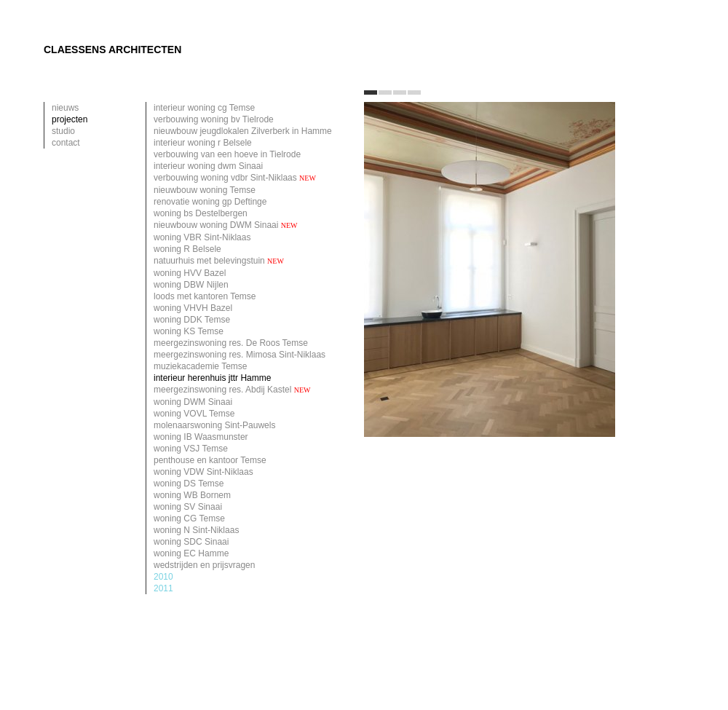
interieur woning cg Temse (204, 108)
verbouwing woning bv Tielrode (214, 119)
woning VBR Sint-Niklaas (202, 237)
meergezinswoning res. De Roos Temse (231, 343)
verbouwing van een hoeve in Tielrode (227, 154)
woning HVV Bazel (190, 273)
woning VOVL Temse (194, 414)
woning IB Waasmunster (201, 437)
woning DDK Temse (192, 320)
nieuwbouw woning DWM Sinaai (226, 225)
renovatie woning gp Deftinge (210, 202)
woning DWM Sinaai (193, 402)
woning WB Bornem (192, 495)
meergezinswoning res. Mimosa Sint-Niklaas (240, 355)
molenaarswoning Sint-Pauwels (214, 425)
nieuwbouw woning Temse (205, 190)
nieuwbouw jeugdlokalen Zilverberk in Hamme (243, 131)
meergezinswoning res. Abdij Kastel (232, 390)
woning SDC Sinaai (191, 542)
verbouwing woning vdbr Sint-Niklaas (235, 178)
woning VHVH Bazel (193, 308)
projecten (70, 119)
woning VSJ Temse (191, 449)
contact (66, 143)
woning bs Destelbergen (201, 213)
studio (63, 131)
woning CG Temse (189, 518)
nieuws (65, 108)
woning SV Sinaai (188, 507)
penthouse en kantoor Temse (210, 460)
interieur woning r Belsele (203, 143)
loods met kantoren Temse (205, 296)
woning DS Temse (189, 484)
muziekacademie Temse (201, 366)
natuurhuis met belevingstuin (219, 261)
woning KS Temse (189, 331)
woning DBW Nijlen (191, 285)
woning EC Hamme (191, 553)
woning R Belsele (187, 249)
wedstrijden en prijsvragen (204, 565)
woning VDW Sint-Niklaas (203, 472)
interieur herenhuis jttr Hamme (212, 378)
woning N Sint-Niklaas (196, 530)
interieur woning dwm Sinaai (208, 166)
